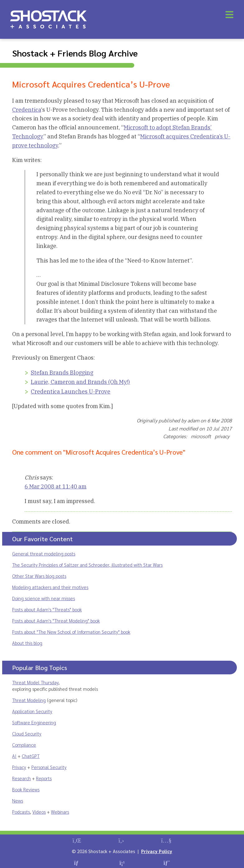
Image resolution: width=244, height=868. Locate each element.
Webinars (60, 812)
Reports (44, 778)
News (18, 801)
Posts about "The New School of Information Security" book (71, 632)
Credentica (27, 110)
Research (21, 778)
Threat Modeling (29, 700)
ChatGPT (31, 756)
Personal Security (49, 767)
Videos (39, 812)
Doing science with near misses (44, 598)
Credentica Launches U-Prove (71, 391)
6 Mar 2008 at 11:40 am (55, 486)
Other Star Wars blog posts (39, 576)
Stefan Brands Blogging (62, 373)
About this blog (27, 643)
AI (14, 756)
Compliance (24, 745)
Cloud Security (27, 733)
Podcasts (21, 812)
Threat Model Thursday (35, 682)
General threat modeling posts (44, 553)
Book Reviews (26, 789)
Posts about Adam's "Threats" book (47, 609)
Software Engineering (34, 722)
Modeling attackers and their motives (50, 587)
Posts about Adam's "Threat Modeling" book (56, 621)
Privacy (19, 767)
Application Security (32, 711)
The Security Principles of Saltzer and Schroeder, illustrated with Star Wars (87, 565)
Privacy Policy (157, 851)
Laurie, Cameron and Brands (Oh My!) (80, 382)
